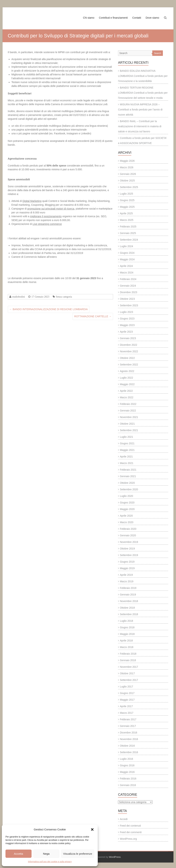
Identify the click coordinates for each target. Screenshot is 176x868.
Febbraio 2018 (128, 654)
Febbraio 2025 (128, 227)
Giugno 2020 (127, 503)
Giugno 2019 (127, 562)
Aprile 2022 (126, 391)
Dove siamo (152, 18)
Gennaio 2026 (128, 174)
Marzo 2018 (127, 647)
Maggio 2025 (127, 207)
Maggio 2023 (127, 325)
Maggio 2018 (127, 634)
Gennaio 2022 (128, 411)
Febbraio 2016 (128, 779)
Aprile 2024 (126, 266)
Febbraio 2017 (128, 719)
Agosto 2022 (127, 371)
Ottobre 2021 (127, 424)
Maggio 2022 (127, 384)
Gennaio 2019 (128, 595)
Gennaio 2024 (128, 286)
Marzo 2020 (127, 522)
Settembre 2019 (129, 555)
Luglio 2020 (126, 496)
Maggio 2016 (127, 772)
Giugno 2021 (127, 443)
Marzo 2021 (127, 463)
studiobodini (19, 297)
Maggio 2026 (127, 161)
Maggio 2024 (127, 259)
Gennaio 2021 (128, 476)
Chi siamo (89, 18)
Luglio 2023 (126, 312)
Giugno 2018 (127, 627)
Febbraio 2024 (128, 279)
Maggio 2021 (127, 450)
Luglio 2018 (126, 621)
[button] (92, 829)
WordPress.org (128, 839)
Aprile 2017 (126, 706)
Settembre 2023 (129, 305)
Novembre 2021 (129, 417)
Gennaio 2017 (128, 726)
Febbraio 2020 (128, 529)
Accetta (18, 854)
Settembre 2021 (129, 430)
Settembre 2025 (129, 187)
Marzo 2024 (127, 273)
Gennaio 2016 (128, 785)
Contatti (137, 18)
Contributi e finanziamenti (113, 18)
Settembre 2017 (129, 680)
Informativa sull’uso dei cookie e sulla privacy (50, 862)
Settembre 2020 (129, 489)
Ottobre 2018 (127, 608)
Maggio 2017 (127, 700)
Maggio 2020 (127, 509)
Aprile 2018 (126, 641)
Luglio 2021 (126, 437)
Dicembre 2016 (128, 733)
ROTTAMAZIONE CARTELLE (93, 316)
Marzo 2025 (127, 220)
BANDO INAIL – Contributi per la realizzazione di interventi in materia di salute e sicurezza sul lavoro (140, 126)
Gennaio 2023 (128, 338)
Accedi (124, 819)
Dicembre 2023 (128, 292)
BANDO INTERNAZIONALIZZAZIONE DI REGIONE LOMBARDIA (49, 309)
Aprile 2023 (126, 332)
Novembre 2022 (129, 351)
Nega (46, 854)
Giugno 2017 (127, 693)
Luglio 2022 (126, 378)
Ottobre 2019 (127, 549)
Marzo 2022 (127, 397)
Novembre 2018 (129, 601)
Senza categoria (64, 297)
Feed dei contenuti (130, 826)
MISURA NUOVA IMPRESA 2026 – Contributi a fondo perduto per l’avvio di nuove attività (140, 110)
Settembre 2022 (129, 365)
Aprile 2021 (126, 457)
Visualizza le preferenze (78, 854)
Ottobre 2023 (127, 299)
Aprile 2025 (126, 213)
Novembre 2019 (129, 542)
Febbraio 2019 (128, 588)
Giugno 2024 (127, 253)
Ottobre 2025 (127, 181)
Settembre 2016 (129, 752)
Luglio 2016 (126, 759)
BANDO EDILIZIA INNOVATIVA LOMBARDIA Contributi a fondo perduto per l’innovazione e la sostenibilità (143, 76)
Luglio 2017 (126, 687)
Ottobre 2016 (127, 746)
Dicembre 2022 (128, 345)
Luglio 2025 (126, 194)
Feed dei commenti (131, 832)
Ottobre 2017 (127, 673)
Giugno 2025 (127, 200)
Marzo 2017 (127, 713)
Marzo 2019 (127, 581)
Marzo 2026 (127, 167)
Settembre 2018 (129, 614)
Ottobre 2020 (127, 483)
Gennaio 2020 (128, 535)
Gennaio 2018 (128, 660)
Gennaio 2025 (128, 233)
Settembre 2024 (129, 240)
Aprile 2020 (126, 516)
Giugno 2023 (127, 319)
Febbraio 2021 (128, 470)
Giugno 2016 (127, 765)
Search (158, 53)
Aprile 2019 (126, 575)
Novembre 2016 (129, 739)
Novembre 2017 (129, 667)
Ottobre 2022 (127, 358)
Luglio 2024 (126, 246)
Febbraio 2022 (128, 404)
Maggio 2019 (127, 568)
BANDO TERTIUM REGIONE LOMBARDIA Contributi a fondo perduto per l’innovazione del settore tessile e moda (143, 93)
